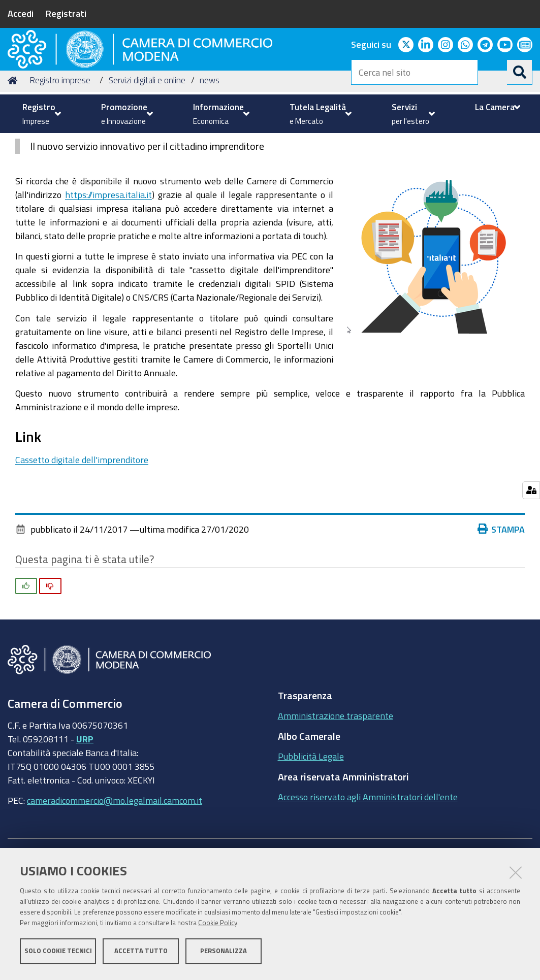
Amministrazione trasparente (336, 793)
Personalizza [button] (224, 953)
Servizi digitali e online (147, 158)
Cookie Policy (218, 925)
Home (14, 158)
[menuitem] (40, 114)
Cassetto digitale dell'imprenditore (82, 537)
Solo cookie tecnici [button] (58, 953)
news (210, 158)
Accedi (21, 13)
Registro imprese (60, 158)
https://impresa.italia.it (108, 272)
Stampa (501, 606)
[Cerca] (520, 72)
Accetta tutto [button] (141, 953)
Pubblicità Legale (311, 834)
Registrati (66, 13)
